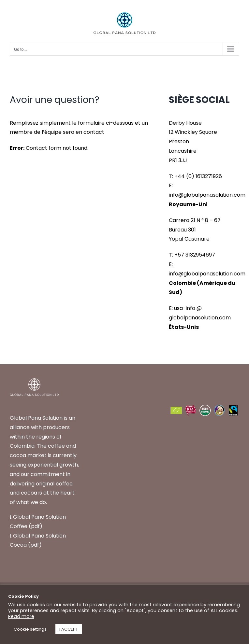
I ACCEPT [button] (69, 629)
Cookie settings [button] (30, 629)
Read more (21, 616)
